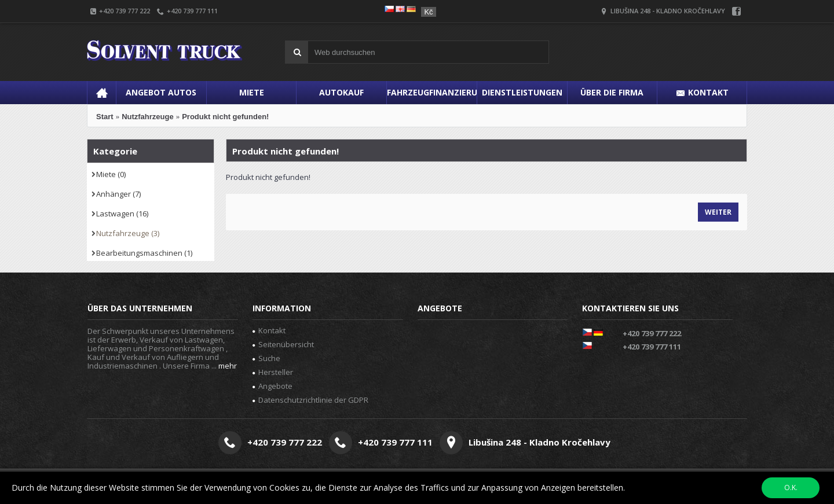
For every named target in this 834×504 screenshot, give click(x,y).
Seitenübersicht (283, 344)
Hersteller (273, 372)
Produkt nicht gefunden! (225, 117)
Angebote (272, 386)
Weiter (718, 212)
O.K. (791, 488)
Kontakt (269, 330)
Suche (266, 358)
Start (105, 117)
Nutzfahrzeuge (148, 117)
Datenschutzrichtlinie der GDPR (310, 400)
